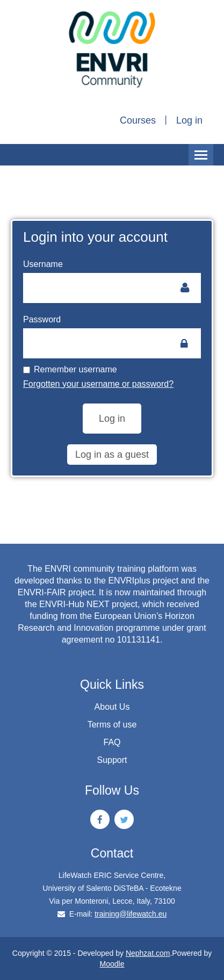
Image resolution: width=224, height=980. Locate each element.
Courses (138, 120)
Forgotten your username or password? (98, 384)
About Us (112, 707)
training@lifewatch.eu (131, 914)
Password (42, 319)
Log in (189, 120)
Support (112, 760)
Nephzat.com (148, 953)
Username (43, 264)
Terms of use (112, 725)
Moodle (112, 964)
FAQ (112, 742)
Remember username (70, 369)
